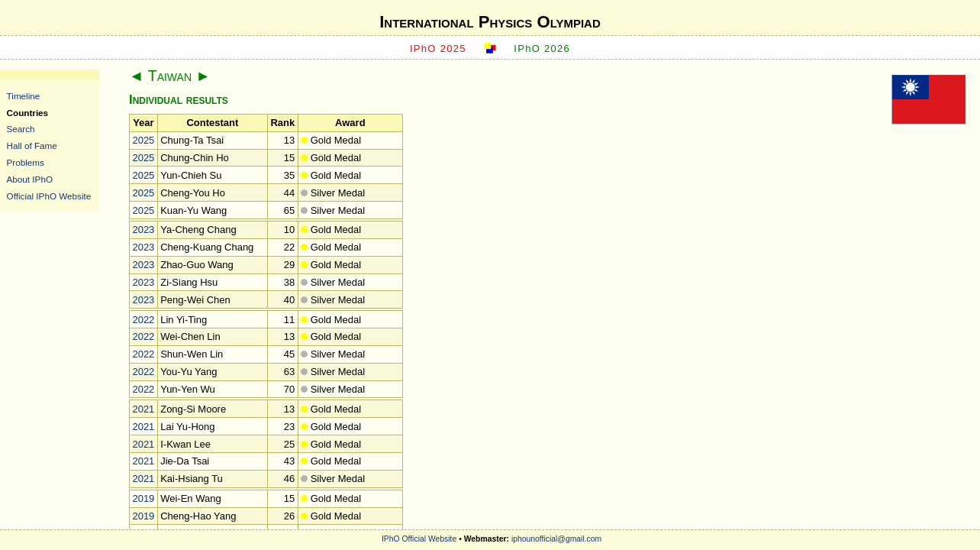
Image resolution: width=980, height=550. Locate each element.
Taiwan (170, 76)
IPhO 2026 (542, 49)
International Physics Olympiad (490, 22)
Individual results (179, 100)
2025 (143, 140)
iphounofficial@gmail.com (556, 539)
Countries (28, 113)
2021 (143, 409)
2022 (143, 320)
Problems (26, 162)
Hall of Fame (32, 146)
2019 (143, 498)
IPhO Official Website (419, 539)
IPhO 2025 (438, 49)
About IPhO (30, 179)
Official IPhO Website (49, 196)
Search (21, 129)
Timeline (24, 96)
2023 (143, 230)
